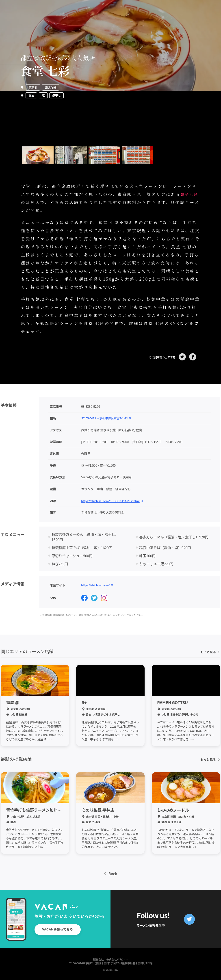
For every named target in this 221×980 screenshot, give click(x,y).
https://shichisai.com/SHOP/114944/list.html (114, 500)
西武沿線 (51, 87)
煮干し (56, 95)
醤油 (31, 95)
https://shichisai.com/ (98, 584)
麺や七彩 (190, 194)
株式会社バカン (117, 959)
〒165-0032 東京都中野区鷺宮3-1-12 (108, 417)
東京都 (33, 87)
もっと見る (210, 651)
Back (110, 873)
